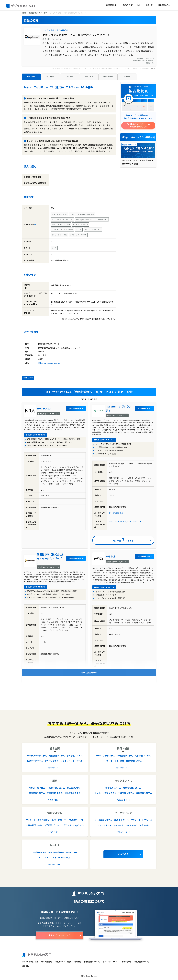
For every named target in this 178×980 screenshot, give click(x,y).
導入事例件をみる (123, 539)
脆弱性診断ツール (129, 145)
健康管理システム (134, 761)
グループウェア (52, 761)
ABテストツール (121, 820)
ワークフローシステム (37, 756)
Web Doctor (44, 408)
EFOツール (135, 820)
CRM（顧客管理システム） (60, 852)
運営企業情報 (108, 77)
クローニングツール (63, 825)
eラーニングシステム (105, 756)
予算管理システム (75, 756)
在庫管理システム (55, 793)
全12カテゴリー (123, 768)
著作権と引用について (92, 962)
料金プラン (89, 77)
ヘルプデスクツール (61, 857)
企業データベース (35, 761)
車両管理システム (37, 793)
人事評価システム (143, 756)
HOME (24, 13)
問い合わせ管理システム (105, 793)
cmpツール (78, 825)
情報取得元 (150, 63)
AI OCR (32, 788)
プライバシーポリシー (111, 962)
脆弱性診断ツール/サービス (38, 13)
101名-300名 (114, 522)
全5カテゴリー (54, 864)
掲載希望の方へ (164, 5)
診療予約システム (57, 788)
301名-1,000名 (125, 522)
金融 (122, 513)
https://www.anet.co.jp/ (49, 363)
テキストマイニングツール (137, 825)
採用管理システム (125, 756)
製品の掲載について (142, 962)
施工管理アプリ (74, 788)
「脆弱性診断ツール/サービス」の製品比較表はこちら (138, 125)
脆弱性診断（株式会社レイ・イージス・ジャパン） (51, 558)
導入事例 (127, 77)
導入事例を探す (112, 5)
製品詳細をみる (75, 408)
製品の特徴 (31, 77)
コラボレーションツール (71, 761)
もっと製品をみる (89, 672)
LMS (106, 761)
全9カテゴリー (54, 768)
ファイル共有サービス (74, 820)
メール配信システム (103, 820)
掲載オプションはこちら (59, 935)
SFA (76, 852)
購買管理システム (144, 793)
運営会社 (25, 966)
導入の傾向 (50, 77)
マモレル (111, 556)
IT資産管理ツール (34, 825)
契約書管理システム (132, 788)
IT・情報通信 (114, 513)
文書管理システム (113, 788)
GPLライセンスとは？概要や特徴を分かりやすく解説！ (138, 162)
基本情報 (70, 77)
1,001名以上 (136, 522)
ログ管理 (48, 825)
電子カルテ (42, 788)
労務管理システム (126, 793)
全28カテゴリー (54, 832)
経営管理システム (57, 756)
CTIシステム (45, 857)
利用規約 (78, 962)
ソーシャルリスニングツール (110, 825)
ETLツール (31, 820)
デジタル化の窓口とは (30, 962)
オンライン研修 (117, 761)
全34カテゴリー (54, 800)
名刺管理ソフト (39, 852)
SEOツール (147, 820)
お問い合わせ (127, 962)
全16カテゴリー (123, 832)
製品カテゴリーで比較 (132, 5)
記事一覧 (149, 5)
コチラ (153, 68)
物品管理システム (73, 793)
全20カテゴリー (123, 800)
